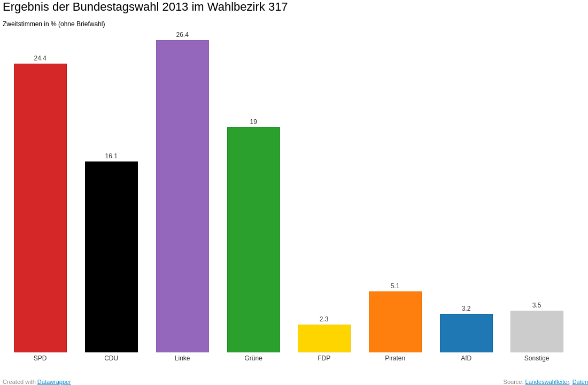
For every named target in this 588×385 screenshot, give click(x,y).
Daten (580, 382)
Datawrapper (54, 382)
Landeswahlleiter (547, 382)
